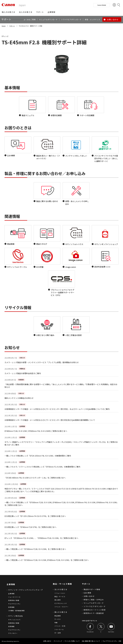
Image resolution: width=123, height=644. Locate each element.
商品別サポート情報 (92, 589)
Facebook (90, 632)
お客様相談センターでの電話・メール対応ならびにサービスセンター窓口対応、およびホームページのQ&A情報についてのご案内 (57, 409)
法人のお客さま (61, 589)
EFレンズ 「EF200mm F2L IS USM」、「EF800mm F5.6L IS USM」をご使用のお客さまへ (41, 538)
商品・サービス (60, 596)
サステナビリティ (14, 604)
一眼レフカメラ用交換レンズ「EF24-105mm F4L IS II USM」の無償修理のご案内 (38, 456)
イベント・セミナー (61, 607)
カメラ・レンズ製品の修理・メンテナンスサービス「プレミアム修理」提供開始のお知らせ (42, 362)
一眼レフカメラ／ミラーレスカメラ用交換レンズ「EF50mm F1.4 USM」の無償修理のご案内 (42, 467)
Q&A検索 (87, 593)
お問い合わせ (89, 596)
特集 (56, 623)
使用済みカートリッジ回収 (95, 610)
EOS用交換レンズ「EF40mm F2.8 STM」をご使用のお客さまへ (30, 527)
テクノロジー (13, 633)
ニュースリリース (14, 597)
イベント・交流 (60, 626)
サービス (58, 619)
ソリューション (60, 593)
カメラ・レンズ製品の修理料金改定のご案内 (23, 373)
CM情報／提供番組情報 (16, 611)
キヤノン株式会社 (16, 616)
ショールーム (59, 629)
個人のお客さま (61, 612)
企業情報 (11, 594)
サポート (12, 26)
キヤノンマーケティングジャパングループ (26, 590)
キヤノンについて (14, 620)
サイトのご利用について (72, 641)
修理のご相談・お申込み (94, 600)
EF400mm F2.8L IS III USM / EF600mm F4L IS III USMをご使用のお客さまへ (36, 431)
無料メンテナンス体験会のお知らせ (19, 398)
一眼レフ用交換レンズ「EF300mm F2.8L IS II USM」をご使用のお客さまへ (35, 549)
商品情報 (58, 616)
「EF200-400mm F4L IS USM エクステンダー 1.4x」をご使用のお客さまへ (35, 478)
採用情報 (11, 607)
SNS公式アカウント (90, 621)
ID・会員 (58, 633)
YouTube (111, 632)
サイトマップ (58, 641)
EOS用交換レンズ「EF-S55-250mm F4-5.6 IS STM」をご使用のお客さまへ (35, 516)
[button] (8, 12)
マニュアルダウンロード (94, 603)
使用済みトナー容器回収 (94, 613)
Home (4, 26)
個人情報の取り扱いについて (91, 641)
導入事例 (58, 600)
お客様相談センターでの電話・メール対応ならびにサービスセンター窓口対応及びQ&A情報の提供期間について (50, 420)
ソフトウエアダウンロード (95, 606)
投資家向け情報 (14, 600)
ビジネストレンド (61, 603)
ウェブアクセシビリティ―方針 (112, 641)
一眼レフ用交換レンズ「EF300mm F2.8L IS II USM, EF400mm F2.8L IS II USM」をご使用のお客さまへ (47, 560)
